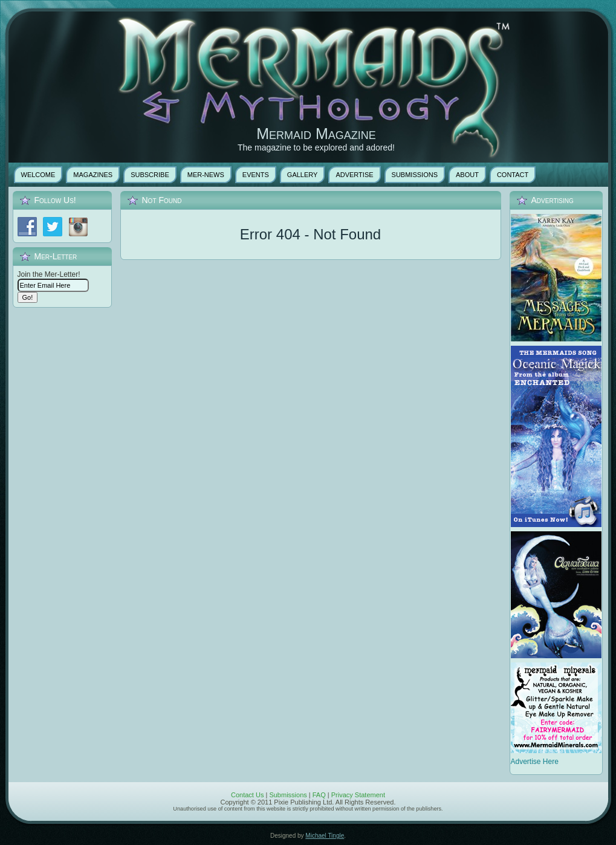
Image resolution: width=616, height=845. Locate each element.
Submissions (288, 795)
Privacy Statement (358, 795)
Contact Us (247, 795)
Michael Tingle (325, 836)
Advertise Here (535, 762)
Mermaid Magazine (316, 134)
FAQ (319, 795)
